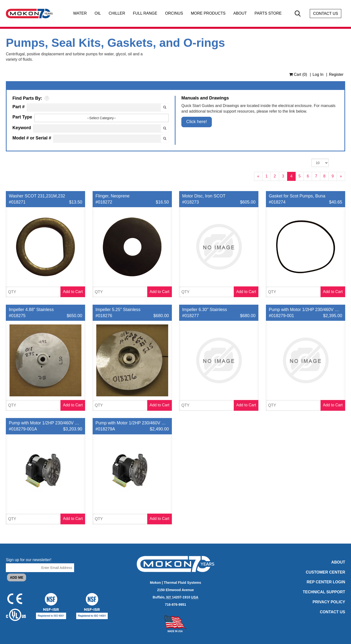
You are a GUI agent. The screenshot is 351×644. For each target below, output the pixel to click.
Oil (98, 13)
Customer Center (326, 572)
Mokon (155, 583)
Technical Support (324, 592)
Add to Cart (73, 292)
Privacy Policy (329, 602)
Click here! (197, 122)
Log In (318, 74)
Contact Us (326, 14)
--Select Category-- (101, 118)
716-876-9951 (175, 605)
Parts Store (268, 13)
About (240, 13)
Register (336, 74)
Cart (298, 74)
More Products (208, 13)
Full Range (145, 13)
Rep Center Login (326, 582)
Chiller (117, 13)
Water (80, 13)
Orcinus (174, 13)
